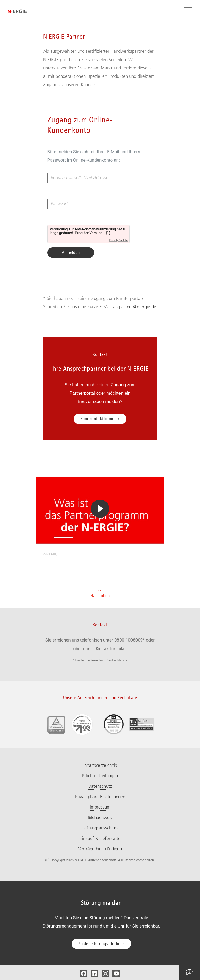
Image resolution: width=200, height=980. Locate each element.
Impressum (100, 807)
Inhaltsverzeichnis (100, 765)
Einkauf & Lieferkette (100, 838)
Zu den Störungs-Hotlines (101, 943)
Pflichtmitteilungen (100, 776)
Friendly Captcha (119, 240)
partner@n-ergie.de (138, 307)
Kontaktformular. (111, 649)
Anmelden (71, 252)
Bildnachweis (100, 817)
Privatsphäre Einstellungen (100, 797)
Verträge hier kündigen (100, 849)
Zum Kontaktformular (100, 419)
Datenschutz (100, 786)
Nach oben (100, 593)
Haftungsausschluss (100, 828)
